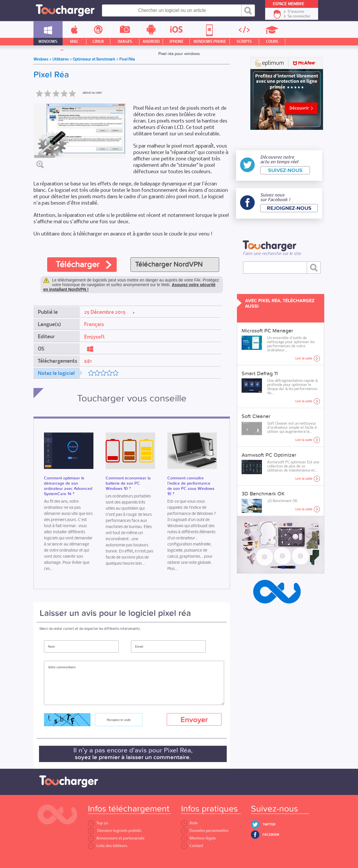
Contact (192, 846)
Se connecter (299, 16)
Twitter (269, 824)
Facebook (271, 835)
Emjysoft (94, 337)
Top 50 (98, 823)
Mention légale (199, 838)
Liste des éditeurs (108, 846)
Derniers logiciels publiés (115, 831)
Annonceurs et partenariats (116, 838)
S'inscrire (296, 12)
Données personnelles (205, 831)
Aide (189, 823)
